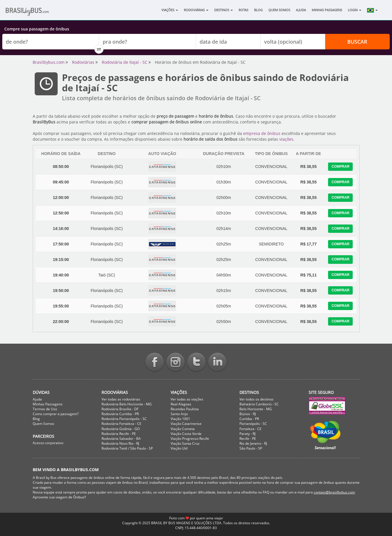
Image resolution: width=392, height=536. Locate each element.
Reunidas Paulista (185, 409)
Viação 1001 (180, 419)
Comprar (340, 167)
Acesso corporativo (48, 443)
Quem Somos (279, 10)
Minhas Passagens (327, 10)
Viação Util (179, 448)
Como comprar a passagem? (56, 414)
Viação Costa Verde (186, 434)
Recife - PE (248, 439)
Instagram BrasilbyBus (175, 362)
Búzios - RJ (248, 414)
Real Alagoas (181, 404)
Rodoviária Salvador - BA (121, 439)
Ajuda (301, 10)
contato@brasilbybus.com (334, 492)
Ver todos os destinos (257, 399)
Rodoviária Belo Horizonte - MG (127, 404)
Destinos (224, 10)
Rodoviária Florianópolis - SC (124, 419)
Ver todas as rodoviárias (121, 399)
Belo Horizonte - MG (256, 409)
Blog (258, 10)
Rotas (243, 10)
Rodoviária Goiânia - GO (121, 429)
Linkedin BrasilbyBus (217, 362)
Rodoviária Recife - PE (119, 434)
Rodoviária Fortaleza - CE (121, 424)
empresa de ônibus (262, 133)
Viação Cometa (183, 429)
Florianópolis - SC (253, 424)
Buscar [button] (357, 42)
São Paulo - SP (251, 448)
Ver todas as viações (187, 399)
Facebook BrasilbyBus (155, 362)
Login (355, 10)
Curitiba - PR (249, 419)
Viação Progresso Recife (190, 439)
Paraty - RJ (247, 434)
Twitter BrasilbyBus (196, 362)
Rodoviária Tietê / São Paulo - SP (127, 448)
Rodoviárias (196, 10)
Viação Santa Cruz (185, 443)
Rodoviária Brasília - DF (120, 409)
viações (286, 139)
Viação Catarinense (186, 424)
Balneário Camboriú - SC (259, 404)
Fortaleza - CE (250, 429)
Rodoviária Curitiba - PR (120, 414)
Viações (170, 10)
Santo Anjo (179, 414)
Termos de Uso (45, 409)
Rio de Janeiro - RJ (253, 443)
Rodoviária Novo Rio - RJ (120, 443)
